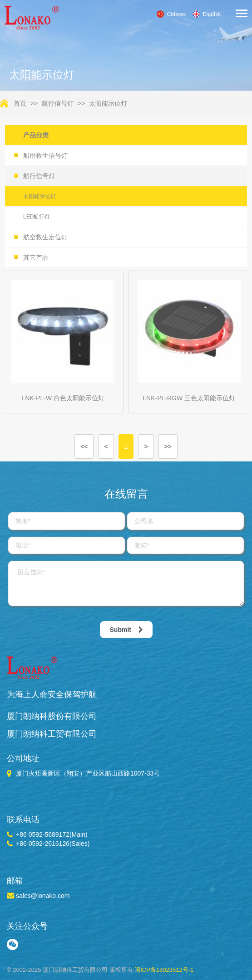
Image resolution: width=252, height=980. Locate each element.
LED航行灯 (37, 217)
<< (84, 446)
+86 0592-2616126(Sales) (53, 844)
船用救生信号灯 (41, 155)
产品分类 (36, 135)
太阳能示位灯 (108, 103)
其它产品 (31, 257)
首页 (20, 103)
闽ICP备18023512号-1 (164, 970)
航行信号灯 (58, 103)
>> (168, 446)
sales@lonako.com (43, 896)
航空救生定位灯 (41, 237)
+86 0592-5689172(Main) (52, 834)
